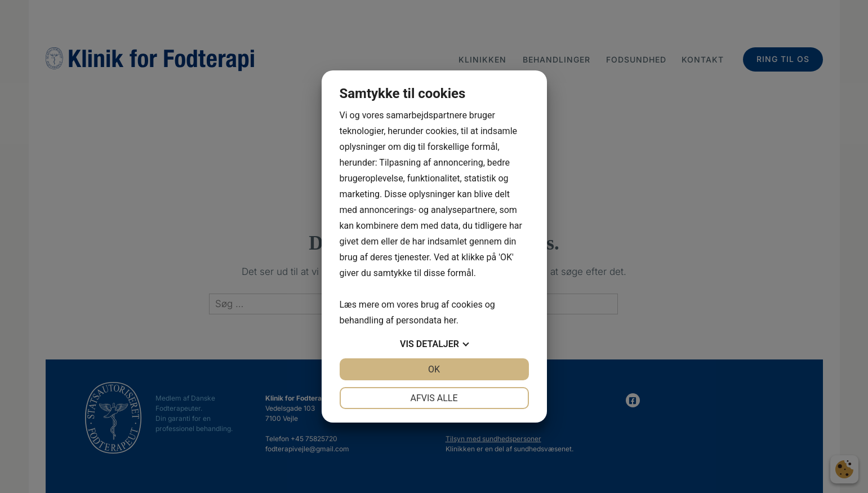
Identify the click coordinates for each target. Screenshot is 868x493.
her (450, 320)
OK (434, 369)
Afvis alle (434, 398)
